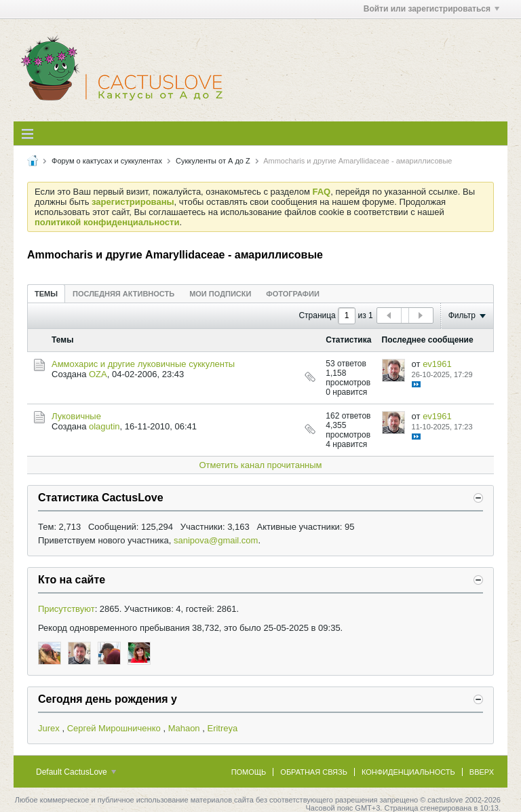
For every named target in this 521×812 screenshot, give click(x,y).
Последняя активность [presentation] (123, 294)
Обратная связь (314, 772)
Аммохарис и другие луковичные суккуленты (143, 364)
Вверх (482, 772)
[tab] (46, 293)
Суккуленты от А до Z (213, 161)
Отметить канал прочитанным (260, 465)
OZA (98, 374)
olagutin (104, 426)
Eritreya (222, 728)
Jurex (49, 728)
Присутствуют (66, 609)
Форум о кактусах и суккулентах (107, 161)
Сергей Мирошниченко (114, 728)
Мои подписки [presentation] (220, 294)
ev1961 (437, 364)
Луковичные (76, 416)
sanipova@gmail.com (216, 540)
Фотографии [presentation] (292, 294)
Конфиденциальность (408, 772)
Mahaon (184, 728)
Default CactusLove (76, 772)
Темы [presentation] (46, 294)
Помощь (249, 772)
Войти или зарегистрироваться (431, 9)
